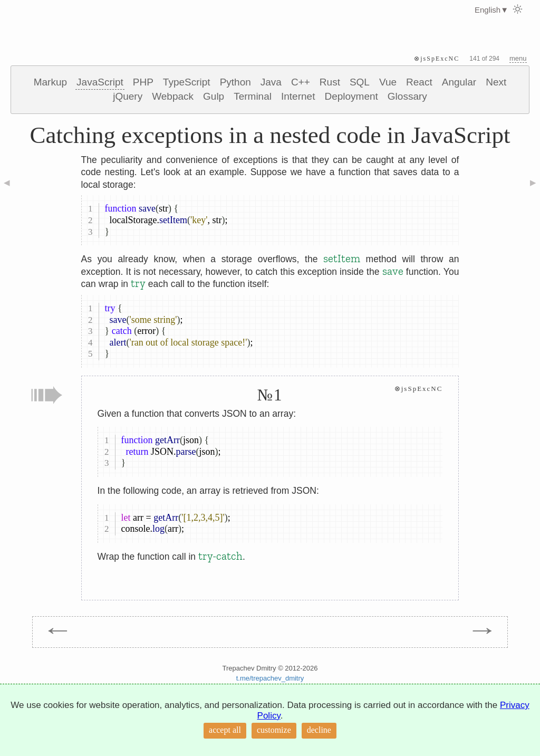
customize (274, 730)
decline (319, 730)
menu (518, 58)
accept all (225, 730)
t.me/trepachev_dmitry (270, 678)
